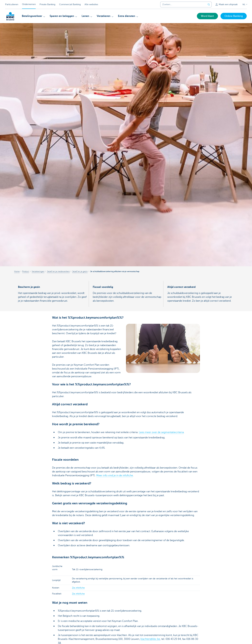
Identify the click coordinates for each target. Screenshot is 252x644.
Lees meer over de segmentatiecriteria (161, 432)
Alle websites (91, 4)
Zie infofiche (78, 588)
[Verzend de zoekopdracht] (209, 4)
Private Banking (47, 4)
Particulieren (12, 4)
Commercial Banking (70, 4)
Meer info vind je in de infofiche (115, 475)
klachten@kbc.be (150, 639)
